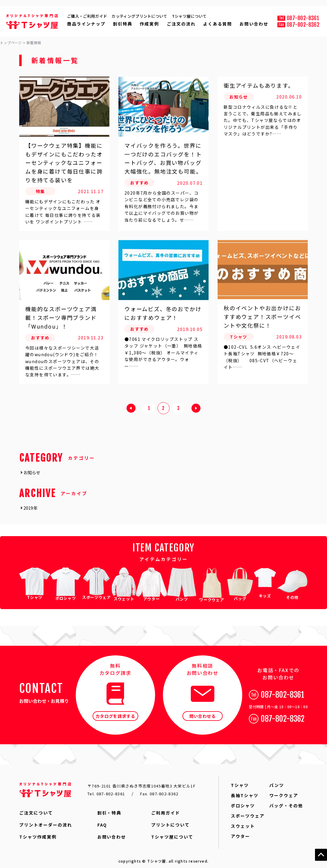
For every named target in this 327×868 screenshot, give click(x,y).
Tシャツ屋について (189, 16)
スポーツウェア (248, 812)
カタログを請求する (115, 712)
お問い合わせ (254, 24)
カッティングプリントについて (139, 16)
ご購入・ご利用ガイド (87, 16)
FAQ (102, 821)
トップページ (11, 43)
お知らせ (32, 472)
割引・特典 (109, 809)
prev (131, 409)
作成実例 (149, 24)
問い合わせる (203, 712)
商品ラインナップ (86, 24)
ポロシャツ (243, 802)
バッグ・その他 (286, 802)
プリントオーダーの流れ (46, 821)
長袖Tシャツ (245, 791)
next (196, 409)
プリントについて (170, 821)
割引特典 (123, 24)
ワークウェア (284, 791)
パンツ (277, 781)
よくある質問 (218, 24)
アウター (240, 832)
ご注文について (36, 809)
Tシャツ (240, 781)
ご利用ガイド (166, 809)
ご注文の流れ (181, 24)
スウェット (243, 822)
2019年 (31, 508)
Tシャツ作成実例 (38, 833)
